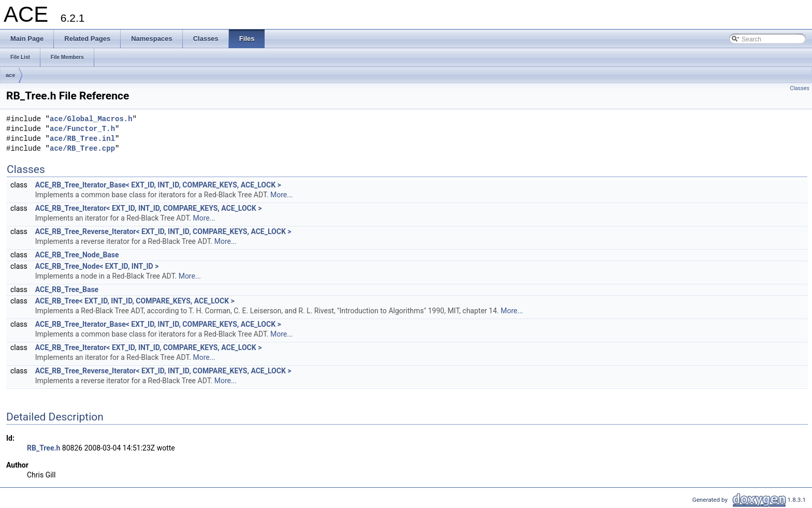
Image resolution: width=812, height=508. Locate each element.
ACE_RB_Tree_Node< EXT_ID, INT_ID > (97, 266)
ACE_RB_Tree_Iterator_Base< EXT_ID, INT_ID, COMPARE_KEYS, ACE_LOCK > (158, 185)
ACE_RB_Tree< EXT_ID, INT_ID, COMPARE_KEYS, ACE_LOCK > (135, 301)
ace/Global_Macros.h (91, 119)
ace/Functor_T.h (82, 129)
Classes (800, 88)
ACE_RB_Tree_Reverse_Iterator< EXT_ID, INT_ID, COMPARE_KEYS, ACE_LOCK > (163, 231)
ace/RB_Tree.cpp (82, 149)
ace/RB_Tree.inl (82, 139)
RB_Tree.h (44, 448)
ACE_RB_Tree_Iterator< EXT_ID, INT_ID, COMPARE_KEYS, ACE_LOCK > (149, 208)
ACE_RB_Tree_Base (67, 289)
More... (281, 195)
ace (10, 75)
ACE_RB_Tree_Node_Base (77, 255)
